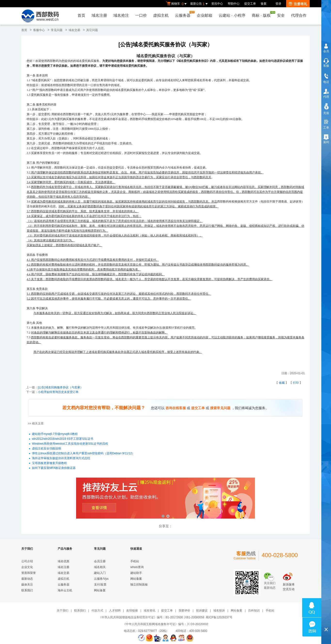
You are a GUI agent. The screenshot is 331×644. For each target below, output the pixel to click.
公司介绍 (27, 561)
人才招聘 (115, 611)
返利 (326, 142)
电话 (326, 82)
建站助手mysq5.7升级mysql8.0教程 (55, 434)
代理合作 (299, 15)
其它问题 (92, 30)
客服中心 (39, 30)
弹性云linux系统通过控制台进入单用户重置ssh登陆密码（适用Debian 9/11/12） (83, 454)
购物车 (177, 4)
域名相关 (100, 567)
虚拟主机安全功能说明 (47, 449)
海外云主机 (65, 590)
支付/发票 (100, 585)
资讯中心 (217, 4)
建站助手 (136, 573)
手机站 (135, 561)
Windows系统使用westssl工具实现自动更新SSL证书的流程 (70, 444)
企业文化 (27, 567)
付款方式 (97, 611)
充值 (326, 113)
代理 (326, 97)
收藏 (282, 383)
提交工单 (250, 4)
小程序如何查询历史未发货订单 (58, 392)
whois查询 (137, 567)
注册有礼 (298, 4)
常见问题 (57, 30)
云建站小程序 (232, 15)
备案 (264, 4)
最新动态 (27, 579)
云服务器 (184, 14)
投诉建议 (202, 611)
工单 (326, 128)
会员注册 (100, 561)
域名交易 (74, 30)
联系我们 (27, 590)
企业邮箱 (205, 15)
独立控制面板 (139, 585)
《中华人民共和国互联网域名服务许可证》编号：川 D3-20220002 (165, 624)
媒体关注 (27, 585)
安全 (281, 15)
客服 (326, 66)
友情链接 (132, 611)
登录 (278, 4)
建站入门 (100, 573)
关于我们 (63, 611)
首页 (81, 15)
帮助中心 (234, 4)
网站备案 (100, 590)
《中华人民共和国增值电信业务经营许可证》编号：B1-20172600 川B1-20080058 (151, 617)
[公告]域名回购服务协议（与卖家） (60, 387)
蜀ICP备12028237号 (219, 617)
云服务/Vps (101, 579)
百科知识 (254, 611)
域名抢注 (121, 15)
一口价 (141, 15)
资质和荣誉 (29, 573)
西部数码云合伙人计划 (165, 499)
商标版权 (262, 14)
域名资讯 (150, 611)
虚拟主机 (161, 15)
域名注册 (99, 15)
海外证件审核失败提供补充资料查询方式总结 (61, 458)
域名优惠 (63, 561)
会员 (326, 51)
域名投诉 (219, 611)
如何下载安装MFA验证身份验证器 (54, 468)
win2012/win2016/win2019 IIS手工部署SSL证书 (63, 439)
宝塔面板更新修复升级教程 (49, 463)
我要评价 (184, 611)
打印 (296, 383)
